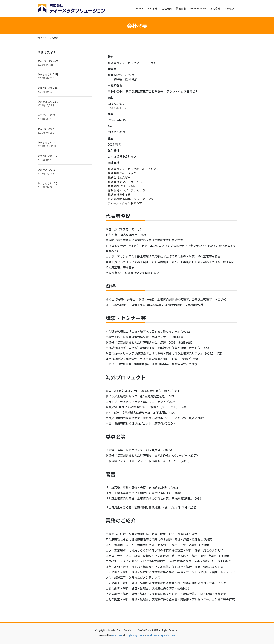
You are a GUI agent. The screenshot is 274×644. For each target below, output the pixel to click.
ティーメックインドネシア (125, 203)
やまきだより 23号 (48, 88)
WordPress (117, 635)
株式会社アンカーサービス (125, 182)
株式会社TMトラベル (121, 186)
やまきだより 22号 (48, 102)
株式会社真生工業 (119, 195)
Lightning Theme (136, 635)
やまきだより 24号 (48, 74)
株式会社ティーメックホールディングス (133, 169)
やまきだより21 (46, 115)
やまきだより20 (46, 129)
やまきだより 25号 (48, 61)
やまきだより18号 (48, 156)
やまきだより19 (46, 142)
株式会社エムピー (119, 177)
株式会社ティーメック (122, 173)
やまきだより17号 (48, 170)
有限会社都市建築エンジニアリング (131, 199)
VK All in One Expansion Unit (161, 635)
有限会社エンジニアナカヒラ (127, 190)
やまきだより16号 (48, 183)
